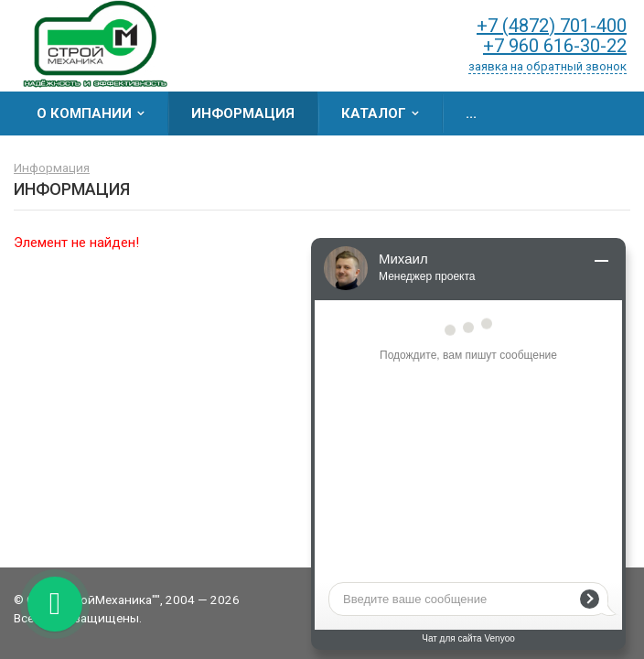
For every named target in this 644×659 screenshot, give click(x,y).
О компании (84, 113)
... (471, 113)
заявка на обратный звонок (547, 66)
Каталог (374, 113)
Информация (243, 113)
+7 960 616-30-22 (555, 46)
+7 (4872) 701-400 (552, 26)
